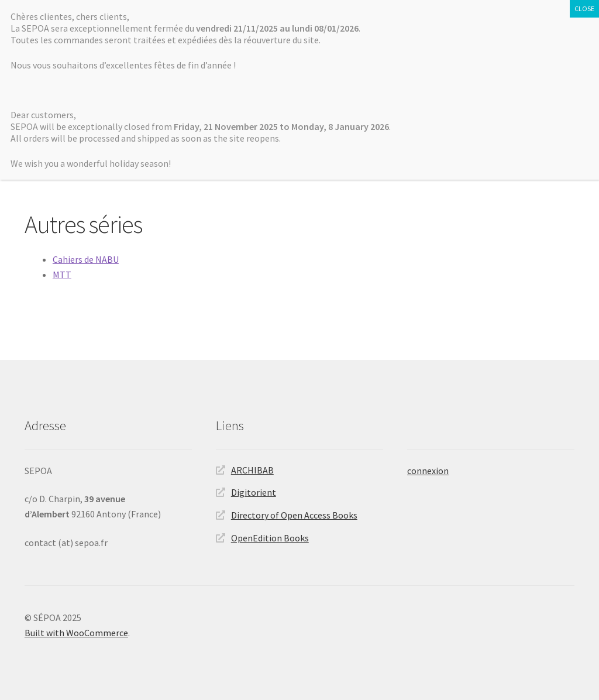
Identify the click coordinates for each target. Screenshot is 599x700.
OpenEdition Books (270, 538)
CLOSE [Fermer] (584, 8)
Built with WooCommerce (76, 633)
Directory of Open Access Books (294, 515)
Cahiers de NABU (86, 259)
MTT (62, 274)
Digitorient (254, 492)
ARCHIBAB (252, 470)
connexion (428, 471)
